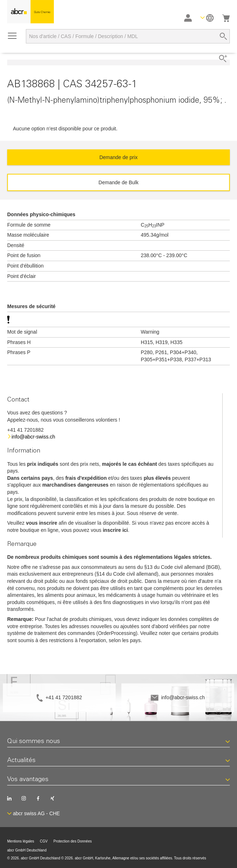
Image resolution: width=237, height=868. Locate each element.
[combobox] (128, 36)
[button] (207, 18)
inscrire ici (115, 530)
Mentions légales (21, 841)
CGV (44, 841)
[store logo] (31, 12)
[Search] (223, 36)
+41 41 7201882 (64, 697)
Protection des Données (73, 841)
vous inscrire (41, 523)
